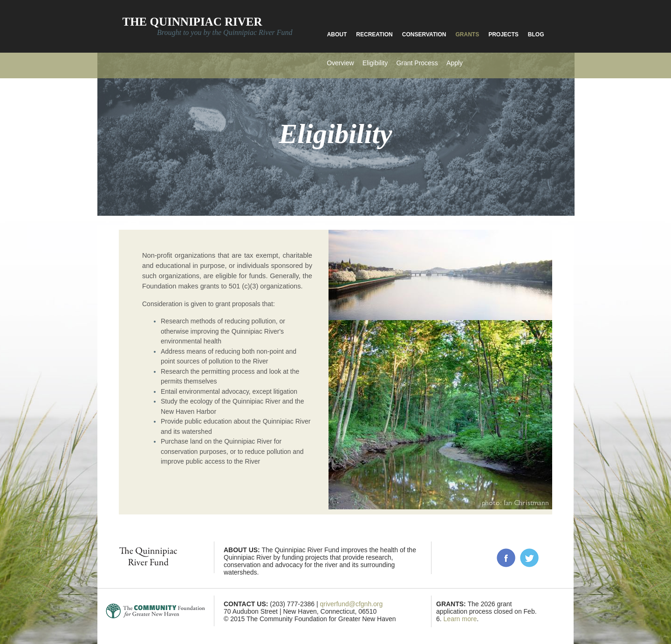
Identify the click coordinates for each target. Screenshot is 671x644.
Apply (455, 63)
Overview (340, 63)
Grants (467, 34)
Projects (503, 34)
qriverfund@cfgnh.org (351, 604)
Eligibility (375, 63)
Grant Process (417, 63)
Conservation (424, 34)
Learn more (460, 619)
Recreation (374, 34)
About (337, 34)
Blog (536, 34)
